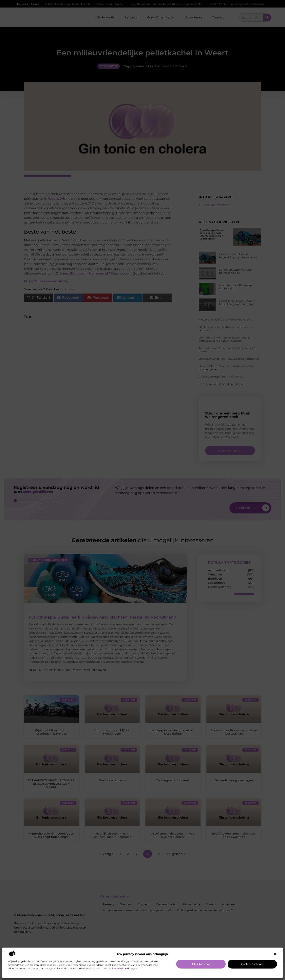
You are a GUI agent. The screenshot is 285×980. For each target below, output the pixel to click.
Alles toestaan (201, 964)
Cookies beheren (252, 964)
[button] (275, 954)
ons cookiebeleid (113, 968)
